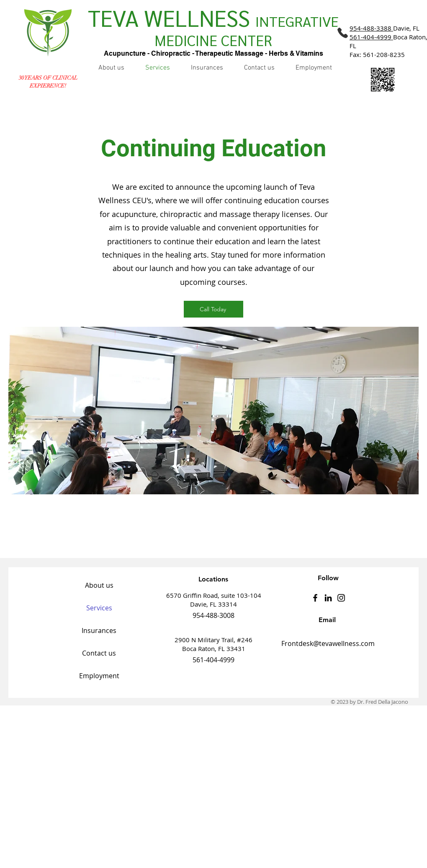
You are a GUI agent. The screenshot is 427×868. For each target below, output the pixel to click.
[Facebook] (315, 598)
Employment (99, 676)
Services (99, 608)
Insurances (99, 630)
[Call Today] (213, 309)
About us (99, 585)
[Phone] (342, 33)
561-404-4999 (370, 37)
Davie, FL (385, 28)
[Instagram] (341, 598)
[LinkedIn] (328, 598)
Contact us (99, 653)
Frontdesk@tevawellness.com (328, 643)
